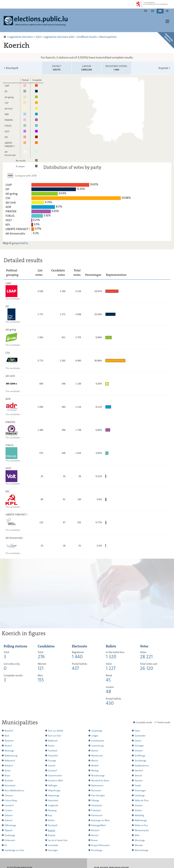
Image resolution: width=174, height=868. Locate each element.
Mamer (95, 751)
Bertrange (9, 751)
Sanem (138, 741)
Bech (7, 736)
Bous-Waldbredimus (14, 791)
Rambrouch (97, 815)
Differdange (10, 825)
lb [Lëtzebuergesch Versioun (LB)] (167, 11)
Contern (8, 810)
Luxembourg (97, 746)
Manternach (97, 756)
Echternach (10, 840)
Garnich (52, 766)
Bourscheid (10, 786)
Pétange (95, 800)
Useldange (140, 795)
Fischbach (53, 751)
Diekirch (8, 820)
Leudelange (97, 731)
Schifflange (140, 756)
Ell (6, 845)
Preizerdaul (97, 805)
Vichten (138, 810)
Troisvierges (140, 791)
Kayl (50, 815)
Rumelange (97, 850)
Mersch (95, 761)
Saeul (137, 731)
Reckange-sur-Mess (100, 820)
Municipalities (108, 37)
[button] (167, 21)
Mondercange (98, 776)
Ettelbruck (53, 741)
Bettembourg (11, 756)
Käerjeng (52, 810)
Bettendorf (10, 761)
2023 (38, 37)
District (57, 68)
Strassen (139, 781)
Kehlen (51, 820)
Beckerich (9, 741)
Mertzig (95, 771)
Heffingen (53, 786)
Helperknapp (54, 791)
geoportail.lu (20, 243)
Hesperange (54, 795)
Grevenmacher (55, 776)
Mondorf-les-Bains (100, 781)
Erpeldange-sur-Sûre (14, 850)
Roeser (94, 840)
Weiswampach (142, 830)
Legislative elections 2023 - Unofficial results (70, 37)
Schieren (139, 751)
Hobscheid (53, 800)
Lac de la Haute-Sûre (58, 840)
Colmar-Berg (11, 800)
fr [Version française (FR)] (145, 11)
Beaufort (9, 731)
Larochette (53, 845)
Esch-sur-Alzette (56, 731)
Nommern (96, 791)
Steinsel (138, 776)
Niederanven (97, 786)
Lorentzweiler (98, 741)
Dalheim (9, 815)
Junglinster (53, 805)
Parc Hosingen (98, 795)
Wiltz (137, 835)
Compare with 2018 (26, 176)
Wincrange (140, 840)
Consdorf (9, 805)
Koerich (52, 830)
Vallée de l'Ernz (142, 800)
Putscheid (96, 810)
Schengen (139, 746)
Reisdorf (95, 830)
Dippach (9, 830)
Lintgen (95, 736)
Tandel (138, 786)
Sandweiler (140, 736)
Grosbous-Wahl (55, 781)
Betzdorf (9, 766)
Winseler (139, 845)
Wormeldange (141, 850)
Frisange (52, 761)
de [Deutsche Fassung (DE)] (153, 11)
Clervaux (9, 795)
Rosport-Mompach (100, 845)
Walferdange (141, 820)
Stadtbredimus (142, 766)
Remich (95, 835)
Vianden (139, 805)
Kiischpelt (11, 68)
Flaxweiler (53, 756)
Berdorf (8, 746)
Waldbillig (139, 815)
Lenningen (53, 850)
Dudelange (10, 835)
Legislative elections (21, 37)
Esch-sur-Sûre (54, 736)
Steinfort (139, 771)
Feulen (51, 746)
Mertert (95, 766)
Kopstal (164, 68)
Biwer (7, 776)
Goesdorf (52, 771)
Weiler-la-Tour (141, 825)
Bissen (8, 771)
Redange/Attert (98, 825)
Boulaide (9, 781)
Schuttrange (140, 761)
